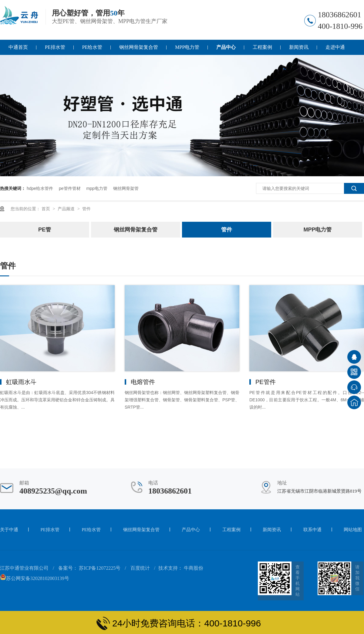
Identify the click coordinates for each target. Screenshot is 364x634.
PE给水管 (92, 47)
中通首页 (18, 47)
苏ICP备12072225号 (100, 568)
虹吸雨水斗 (21, 382)
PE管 (45, 230)
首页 (46, 209)
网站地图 (353, 530)
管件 (86, 209)
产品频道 (67, 209)
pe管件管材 (70, 188)
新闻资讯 (299, 47)
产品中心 (226, 47)
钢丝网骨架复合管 (139, 47)
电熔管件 (143, 382)
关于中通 (9, 530)
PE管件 (266, 382)
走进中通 (335, 47)
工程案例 (262, 47)
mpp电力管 (97, 188)
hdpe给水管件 (40, 188)
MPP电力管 (187, 47)
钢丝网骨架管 (126, 188)
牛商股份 (194, 568)
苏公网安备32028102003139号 (35, 578)
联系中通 (312, 530)
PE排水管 (55, 47)
